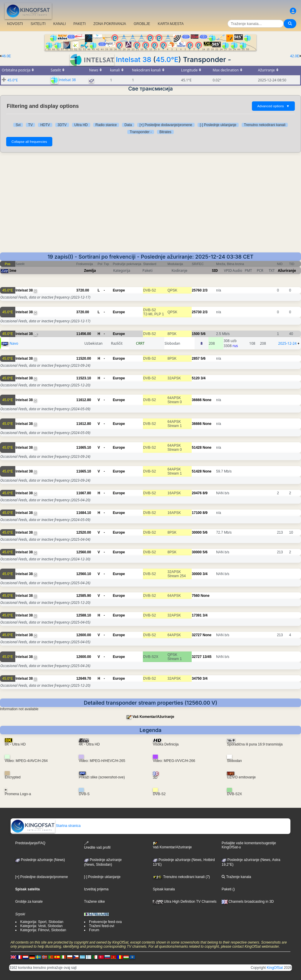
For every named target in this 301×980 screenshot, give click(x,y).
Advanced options (273, 106)
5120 (196, 378)
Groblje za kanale (29, 902)
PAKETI (80, 24)
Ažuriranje (287, 270)
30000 (197, 532)
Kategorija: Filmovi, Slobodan (43, 930)
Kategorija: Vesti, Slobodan (41, 926)
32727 (197, 635)
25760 (197, 290)
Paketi (226, 889)
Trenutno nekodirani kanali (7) (181, 877)
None (207, 400)
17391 (197, 615)
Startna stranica (46, 826)
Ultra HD (81, 125)
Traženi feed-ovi (102, 926)
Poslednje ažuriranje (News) (40, 860)
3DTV (62, 125)
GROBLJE (142, 24)
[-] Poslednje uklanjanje (218, 125)
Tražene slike (95, 902)
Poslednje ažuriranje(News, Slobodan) (103, 862)
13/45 (207, 657)
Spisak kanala (164, 889)
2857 (196, 359)
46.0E (6, 56)
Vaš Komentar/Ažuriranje (153, 717)
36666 (197, 400)
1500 (196, 334)
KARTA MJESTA (171, 24)
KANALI (60, 24)
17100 (197, 513)
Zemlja (90, 270)
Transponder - (141, 132)
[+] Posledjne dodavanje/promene (166, 125)
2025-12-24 (287, 343)
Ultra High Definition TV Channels (185, 902)
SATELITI (38, 24)
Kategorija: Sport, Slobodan (42, 922)
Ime (13, 270)
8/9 (205, 493)
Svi (18, 125)
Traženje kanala (236, 877)
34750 (197, 679)
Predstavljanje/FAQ (30, 843)
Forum (94, 930)
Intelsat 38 (133, 60)
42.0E (295, 56)
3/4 (203, 378)
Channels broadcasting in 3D (248, 902)
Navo (14, 343)
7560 (196, 596)
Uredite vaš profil (97, 845)
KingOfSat (275, 968)
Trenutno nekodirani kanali (265, 125)
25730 (197, 312)
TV (30, 125)
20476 (197, 493)
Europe (119, 290)
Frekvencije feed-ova (105, 922)
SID (215, 270)
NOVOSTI (15, 24)
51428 (197, 448)
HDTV (45, 125)
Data (128, 125)
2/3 (205, 290)
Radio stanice (106, 125)
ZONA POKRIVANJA (110, 24)
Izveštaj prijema (96, 889)
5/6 (203, 334)
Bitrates (165, 132)
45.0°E (167, 60)
